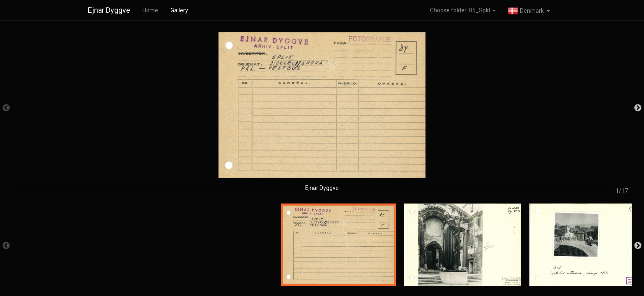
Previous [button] (6, 108)
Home (150, 10)
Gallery (179, 10)
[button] (529, 10)
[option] (322, 112)
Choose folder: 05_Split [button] (463, 10)
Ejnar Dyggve (109, 10)
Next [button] (638, 108)
